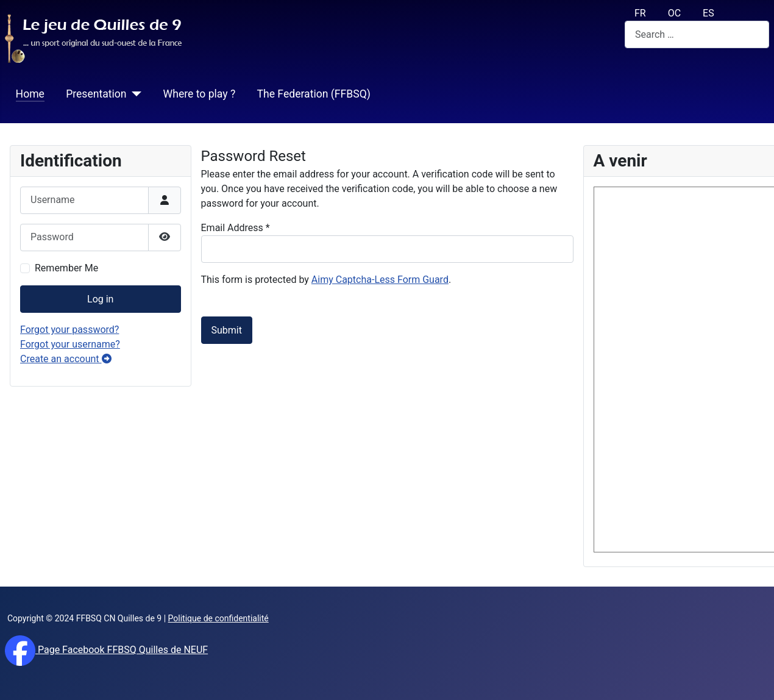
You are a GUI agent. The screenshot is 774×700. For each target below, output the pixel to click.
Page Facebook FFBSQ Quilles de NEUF (122, 650)
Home (30, 94)
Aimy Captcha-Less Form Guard (380, 280)
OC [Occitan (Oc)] (674, 13)
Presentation (96, 94)
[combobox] (697, 34)
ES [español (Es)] (708, 13)
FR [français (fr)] (640, 13)
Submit (227, 330)
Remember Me (66, 268)
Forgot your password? (69, 330)
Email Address (236, 228)
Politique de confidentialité (218, 618)
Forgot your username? (70, 344)
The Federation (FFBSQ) (313, 94)
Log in (100, 299)
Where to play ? (200, 94)
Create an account (66, 359)
